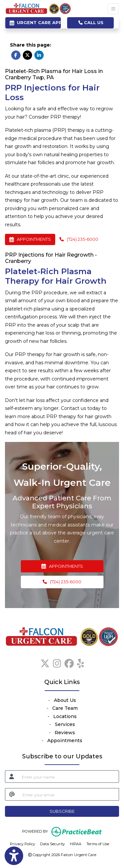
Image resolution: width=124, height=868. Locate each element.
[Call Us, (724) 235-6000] (62, 582)
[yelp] (81, 662)
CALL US (91, 23)
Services (65, 724)
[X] (45, 662)
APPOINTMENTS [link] (62, 566)
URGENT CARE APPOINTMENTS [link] (35, 23)
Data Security (52, 844)
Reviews (65, 733)
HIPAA (76, 844)
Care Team (65, 708)
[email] (69, 794)
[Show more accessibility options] (14, 856)
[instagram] (57, 662)
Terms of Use (98, 844)
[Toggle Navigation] (113, 9)
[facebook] (69, 662)
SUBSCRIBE (62, 811)
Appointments (65, 741)
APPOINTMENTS (30, 239)
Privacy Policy (22, 844)
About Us (65, 700)
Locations (65, 716)
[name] (68, 777)
